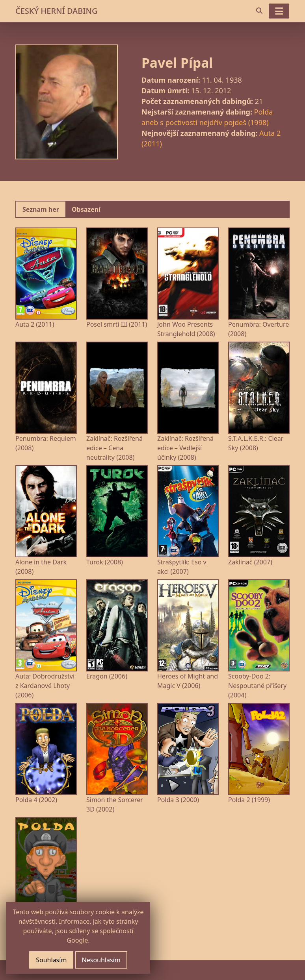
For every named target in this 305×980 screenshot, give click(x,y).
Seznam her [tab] (41, 209)
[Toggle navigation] (279, 11)
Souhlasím (51, 960)
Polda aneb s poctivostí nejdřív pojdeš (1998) (207, 117)
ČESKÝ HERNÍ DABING (56, 11)
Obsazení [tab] (86, 209)
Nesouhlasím (101, 960)
